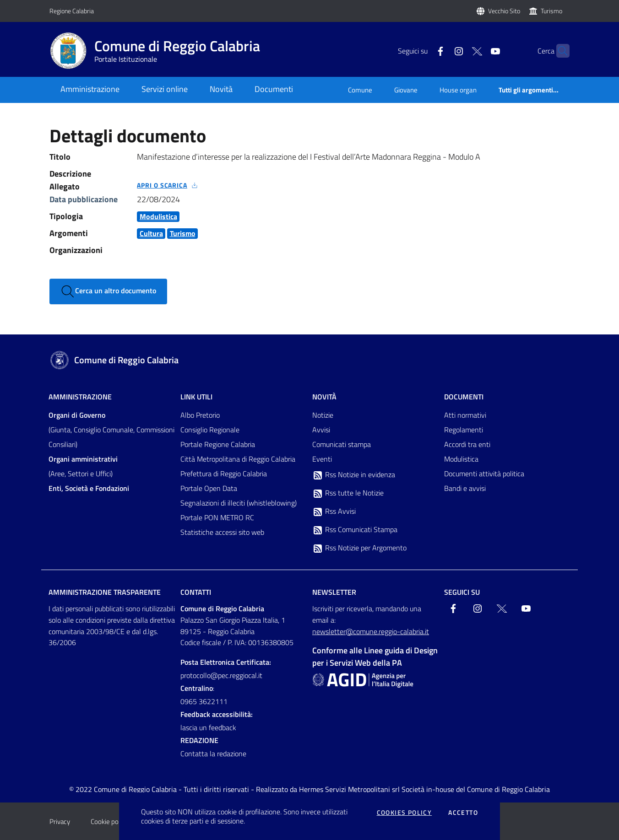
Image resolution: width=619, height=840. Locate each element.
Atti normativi (465, 415)
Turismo (551, 11)
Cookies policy (405, 813)
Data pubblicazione (84, 199)
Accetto (463, 813)
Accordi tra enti (467, 444)
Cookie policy (109, 821)
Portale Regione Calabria (218, 444)
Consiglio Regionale (210, 430)
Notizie (323, 415)
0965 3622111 (204, 701)
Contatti (196, 592)
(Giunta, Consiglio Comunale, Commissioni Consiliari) (111, 430)
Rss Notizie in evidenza (354, 475)
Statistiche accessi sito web (222, 532)
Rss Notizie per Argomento (359, 548)
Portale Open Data (209, 488)
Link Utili (196, 397)
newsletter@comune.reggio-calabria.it (371, 631)
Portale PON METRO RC (217, 517)
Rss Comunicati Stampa (355, 530)
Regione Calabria (72, 11)
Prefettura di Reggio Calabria (224, 474)
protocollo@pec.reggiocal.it (221, 675)
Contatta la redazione (213, 754)
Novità (324, 397)
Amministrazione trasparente (105, 592)
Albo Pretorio (200, 415)
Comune (360, 90)
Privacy (60, 821)
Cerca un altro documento (108, 291)
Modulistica (461, 459)
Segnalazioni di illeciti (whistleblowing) (239, 503)
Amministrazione (80, 397)
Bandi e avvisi (465, 488)
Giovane (406, 90)
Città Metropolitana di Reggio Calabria (238, 459)
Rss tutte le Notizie (348, 493)
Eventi (322, 459)
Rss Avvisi (334, 512)
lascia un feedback (208, 727)
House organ (458, 90)
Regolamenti (464, 430)
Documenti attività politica (484, 474)
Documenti (464, 397)
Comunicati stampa (342, 444)
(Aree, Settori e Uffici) (83, 466)
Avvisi (321, 430)
